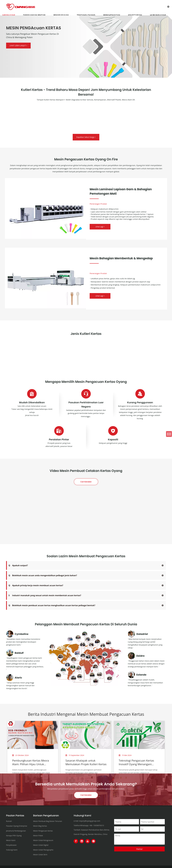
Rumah (9, 821)
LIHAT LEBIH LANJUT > (18, 45)
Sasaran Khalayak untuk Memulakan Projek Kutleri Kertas (86, 762)
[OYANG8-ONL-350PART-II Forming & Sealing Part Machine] (45, 278)
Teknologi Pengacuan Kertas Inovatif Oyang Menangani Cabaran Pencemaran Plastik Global (137, 762)
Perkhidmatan (112, 15)
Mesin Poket (38, 836)
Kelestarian (135, 15)
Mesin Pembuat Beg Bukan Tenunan (48, 821)
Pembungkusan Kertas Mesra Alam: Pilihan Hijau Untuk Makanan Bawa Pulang (31, 762)
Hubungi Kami (158, 15)
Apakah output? (18, 565)
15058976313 (99, 825)
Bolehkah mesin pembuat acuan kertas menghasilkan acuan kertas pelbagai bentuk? (52, 605)
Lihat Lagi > (100, 227)
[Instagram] (93, 841)
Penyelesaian (61, 15)
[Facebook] (76, 841)
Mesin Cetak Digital (41, 845)
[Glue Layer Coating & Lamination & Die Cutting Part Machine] (45, 208)
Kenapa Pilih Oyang (14, 836)
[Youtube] (88, 841)
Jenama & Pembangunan (16, 831)
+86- (91, 825)
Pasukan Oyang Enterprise (17, 826)
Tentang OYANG (86, 15)
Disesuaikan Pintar (34, 15)
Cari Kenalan (86, 482)
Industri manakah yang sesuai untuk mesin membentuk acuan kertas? (45, 595)
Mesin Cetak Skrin (40, 855)
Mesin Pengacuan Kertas (43, 831)
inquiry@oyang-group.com (90, 821)
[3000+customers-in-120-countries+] (86, 658)
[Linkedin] (82, 841)
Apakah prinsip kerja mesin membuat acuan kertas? (36, 585)
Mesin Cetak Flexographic (43, 850)
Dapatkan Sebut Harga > (86, 137)
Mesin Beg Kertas (40, 826)
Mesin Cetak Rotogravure (43, 840)
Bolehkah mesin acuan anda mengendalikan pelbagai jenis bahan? (43, 575)
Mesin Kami (9, 15)
